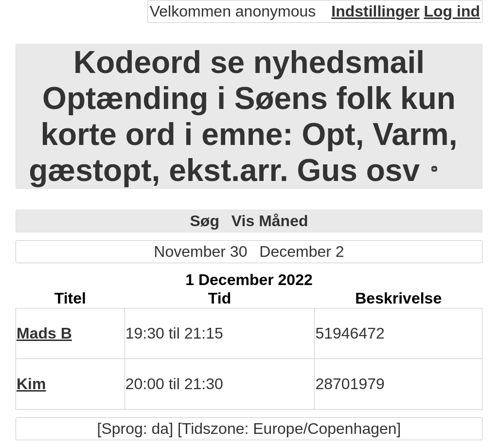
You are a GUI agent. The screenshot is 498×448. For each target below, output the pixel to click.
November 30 (200, 251)
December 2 (302, 251)
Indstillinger (375, 11)
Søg (204, 221)
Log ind (452, 11)
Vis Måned (270, 221)
